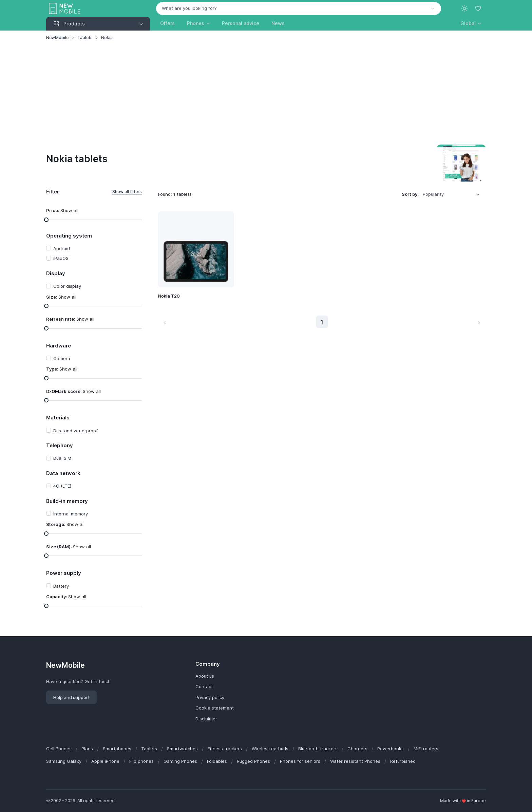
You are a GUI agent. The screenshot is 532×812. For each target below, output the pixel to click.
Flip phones (141, 761)
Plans (87, 749)
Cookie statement (215, 708)
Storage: (65, 524)
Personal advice (241, 23)
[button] (471, 23)
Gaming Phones (180, 761)
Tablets (85, 37)
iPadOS (61, 258)
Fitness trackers (225, 749)
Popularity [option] (433, 194)
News (278, 23)
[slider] (46, 219)
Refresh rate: (70, 319)
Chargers (357, 749)
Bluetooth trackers (318, 749)
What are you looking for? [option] (189, 8)
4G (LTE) (62, 486)
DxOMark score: (73, 391)
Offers (167, 23)
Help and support (71, 697)
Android (62, 248)
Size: (61, 297)
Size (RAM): (69, 547)
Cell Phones (59, 749)
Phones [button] (196, 23)
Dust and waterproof (75, 431)
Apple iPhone (105, 761)
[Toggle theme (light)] (464, 8)
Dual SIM (62, 458)
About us (205, 676)
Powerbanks (391, 749)
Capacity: (66, 597)
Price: (62, 210)
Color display (67, 286)
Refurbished (403, 761)
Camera (62, 358)
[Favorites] (479, 8)
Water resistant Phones (355, 761)
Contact (204, 686)
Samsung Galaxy (64, 761)
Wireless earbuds (270, 749)
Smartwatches (182, 749)
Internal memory (71, 514)
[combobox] (299, 8)
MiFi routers (426, 749)
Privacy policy (210, 697)
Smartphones (117, 749)
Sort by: (410, 194)
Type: (62, 369)
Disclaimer (206, 719)
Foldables (217, 761)
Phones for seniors (300, 761)
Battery (61, 586)
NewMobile (57, 37)
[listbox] (454, 194)
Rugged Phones (253, 761)
